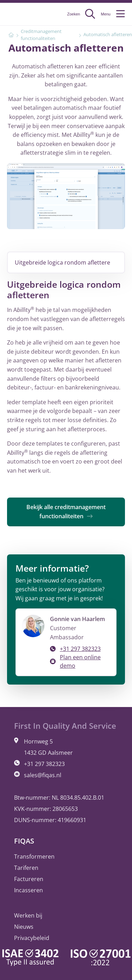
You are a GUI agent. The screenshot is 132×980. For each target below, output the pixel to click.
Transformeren (34, 856)
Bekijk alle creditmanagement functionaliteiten (66, 512)
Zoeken (81, 14)
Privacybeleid (32, 938)
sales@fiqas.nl (43, 775)
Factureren (29, 879)
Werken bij (28, 915)
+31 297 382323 (80, 649)
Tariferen (26, 868)
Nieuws (24, 927)
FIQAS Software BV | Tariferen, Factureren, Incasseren (26, 14)
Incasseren (29, 890)
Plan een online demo (80, 661)
